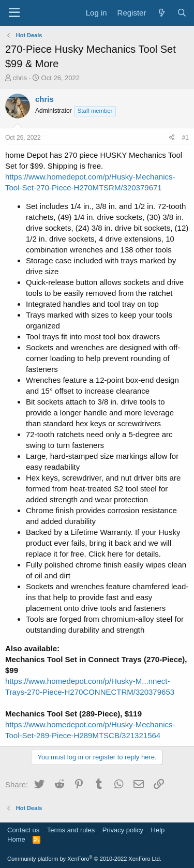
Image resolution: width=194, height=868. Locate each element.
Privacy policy (123, 830)
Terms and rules (71, 830)
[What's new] (161, 13)
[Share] (172, 138)
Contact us (23, 830)
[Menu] (14, 13)
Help (158, 830)
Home (16, 839)
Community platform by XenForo (84, 859)
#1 (185, 138)
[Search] (182, 13)
